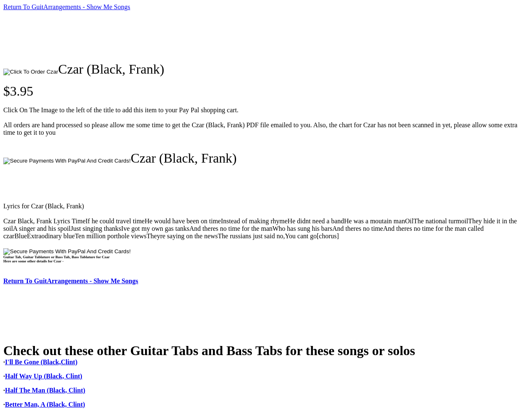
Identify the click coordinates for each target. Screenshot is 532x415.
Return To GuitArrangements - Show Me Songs (67, 7)
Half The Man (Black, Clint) (45, 390)
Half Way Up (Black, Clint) (44, 376)
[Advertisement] (155, 36)
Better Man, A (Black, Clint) (45, 404)
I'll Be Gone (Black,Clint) (41, 362)
